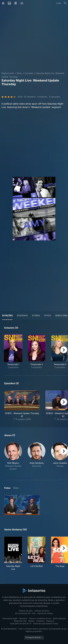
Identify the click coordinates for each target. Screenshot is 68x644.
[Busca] (65, 3)
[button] (13, 458)
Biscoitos (23, 618)
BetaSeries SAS (20, 621)
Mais (16, 488)
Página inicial (8, 73)
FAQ (34, 613)
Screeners (40, 621)
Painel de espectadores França (46, 624)
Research (50, 621)
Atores (36, 315)
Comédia (29, 73)
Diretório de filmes (42, 611)
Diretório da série (26, 611)
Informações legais (10, 618)
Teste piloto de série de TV (21, 624)
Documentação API (23, 613)
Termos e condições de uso (40, 618)
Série (19, 73)
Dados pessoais (59, 618)
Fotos (47, 315)
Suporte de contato (45, 613)
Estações (7, 315)
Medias (31, 621)
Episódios (22, 315)
